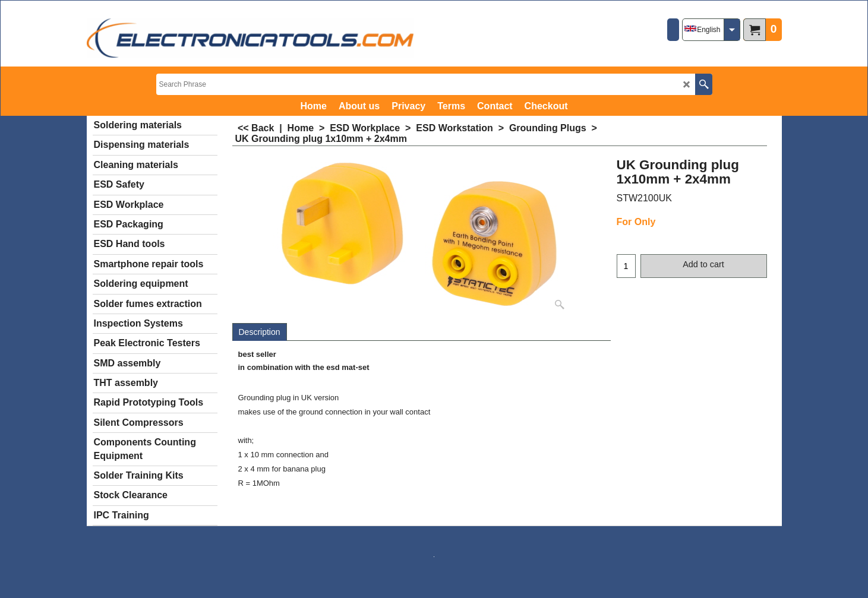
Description (260, 332)
